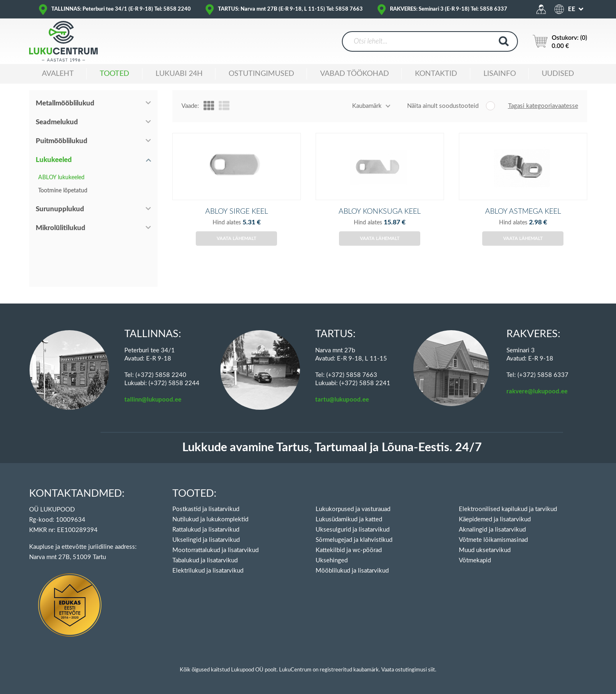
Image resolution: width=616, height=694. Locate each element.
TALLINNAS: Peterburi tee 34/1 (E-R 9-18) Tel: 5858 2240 (121, 9)
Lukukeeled (54, 160)
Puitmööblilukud (62, 141)
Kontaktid (436, 74)
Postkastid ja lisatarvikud (206, 509)
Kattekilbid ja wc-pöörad (349, 550)
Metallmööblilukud (65, 103)
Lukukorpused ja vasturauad (353, 509)
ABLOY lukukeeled (61, 178)
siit (432, 670)
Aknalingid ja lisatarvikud (492, 530)
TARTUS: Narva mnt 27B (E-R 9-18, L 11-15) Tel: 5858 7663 (290, 9)
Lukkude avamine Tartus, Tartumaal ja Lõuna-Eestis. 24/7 (332, 448)
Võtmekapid (475, 560)
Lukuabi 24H (179, 74)
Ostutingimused (261, 74)
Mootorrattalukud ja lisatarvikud (215, 550)
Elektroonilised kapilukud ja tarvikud (508, 509)
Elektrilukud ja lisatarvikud (208, 571)
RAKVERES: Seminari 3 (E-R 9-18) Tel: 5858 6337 (449, 9)
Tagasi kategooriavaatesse (543, 106)
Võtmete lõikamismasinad (493, 540)
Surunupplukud (60, 209)
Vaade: (190, 106)
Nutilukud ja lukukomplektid (210, 519)
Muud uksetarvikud (485, 550)
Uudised (558, 74)
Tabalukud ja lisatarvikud (205, 560)
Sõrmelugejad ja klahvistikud (354, 540)
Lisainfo (500, 74)
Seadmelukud (57, 122)
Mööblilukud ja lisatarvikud (352, 571)
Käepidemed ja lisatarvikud (495, 519)
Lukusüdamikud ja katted (349, 519)
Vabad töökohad (355, 74)
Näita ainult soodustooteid (443, 106)
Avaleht (58, 74)
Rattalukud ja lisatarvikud (206, 530)
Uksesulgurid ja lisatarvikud (353, 530)
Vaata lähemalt (237, 249)
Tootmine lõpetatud (63, 191)
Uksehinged (332, 560)
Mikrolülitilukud (61, 228)
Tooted (114, 74)
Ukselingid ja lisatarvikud (206, 540)
